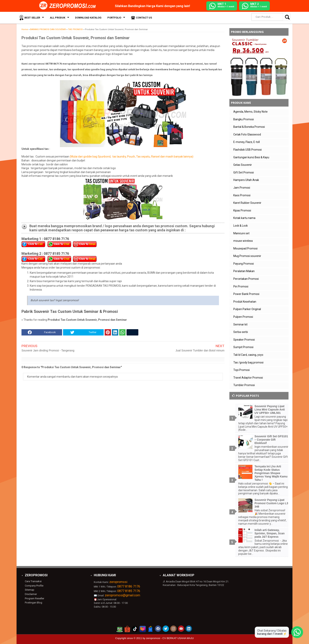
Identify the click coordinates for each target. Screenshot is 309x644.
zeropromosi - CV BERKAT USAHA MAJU (170, 638)
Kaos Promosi (242, 195)
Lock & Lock (241, 226)
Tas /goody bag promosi (248, 362)
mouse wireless (243, 241)
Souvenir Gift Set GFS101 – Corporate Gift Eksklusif (271, 440)
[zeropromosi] (69, 6)
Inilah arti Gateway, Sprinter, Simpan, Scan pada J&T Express (270, 533)
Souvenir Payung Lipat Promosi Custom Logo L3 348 (271, 503)
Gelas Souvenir (243, 165)
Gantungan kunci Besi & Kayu (251, 157)
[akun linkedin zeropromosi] (189, 629)
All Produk (58, 18)
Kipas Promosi (242, 210)
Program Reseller (34, 598)
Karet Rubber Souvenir (247, 203)
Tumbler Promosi (244, 385)
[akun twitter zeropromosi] (166, 629)
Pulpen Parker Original (247, 309)
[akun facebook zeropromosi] (158, 629)
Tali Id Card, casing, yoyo (248, 355)
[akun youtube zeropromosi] (181, 629)
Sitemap (30, 590)
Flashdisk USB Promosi (248, 150)
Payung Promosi (244, 264)
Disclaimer (31, 594)
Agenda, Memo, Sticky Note (250, 112)
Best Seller (32, 18)
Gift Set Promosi (244, 172)
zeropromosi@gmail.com (122, 595)
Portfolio (114, 18)
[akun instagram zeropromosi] (173, 629)
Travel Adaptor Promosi (248, 378)
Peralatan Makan (244, 271)
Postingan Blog (34, 603)
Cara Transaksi (33, 581)
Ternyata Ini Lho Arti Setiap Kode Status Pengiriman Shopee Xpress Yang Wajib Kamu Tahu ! (271, 473)
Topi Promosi (242, 370)
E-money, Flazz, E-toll (247, 142)
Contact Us (144, 18)
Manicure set (241, 233)
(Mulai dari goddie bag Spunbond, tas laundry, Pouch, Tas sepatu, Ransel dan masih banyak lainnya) (131, 157)
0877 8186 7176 (129, 586)
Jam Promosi (242, 188)
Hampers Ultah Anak (246, 180)
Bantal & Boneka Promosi (249, 127)
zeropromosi (118, 582)
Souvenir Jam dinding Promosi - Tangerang (48, 350)
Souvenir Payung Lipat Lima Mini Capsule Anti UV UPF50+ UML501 (270, 410)
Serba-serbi (241, 332)
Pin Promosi (241, 286)
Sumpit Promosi (243, 347)
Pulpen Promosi (243, 317)
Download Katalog (88, 18)
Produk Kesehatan (245, 302)
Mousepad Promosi (245, 248)
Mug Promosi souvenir (247, 256)
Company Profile (34, 586)
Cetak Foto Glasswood (247, 134)
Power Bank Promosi (246, 294)
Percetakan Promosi (246, 279)
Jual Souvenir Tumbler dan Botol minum (200, 350)
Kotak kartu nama (244, 218)
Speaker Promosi (244, 340)
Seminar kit (240, 324)
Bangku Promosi (244, 119)
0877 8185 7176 (129, 591)
